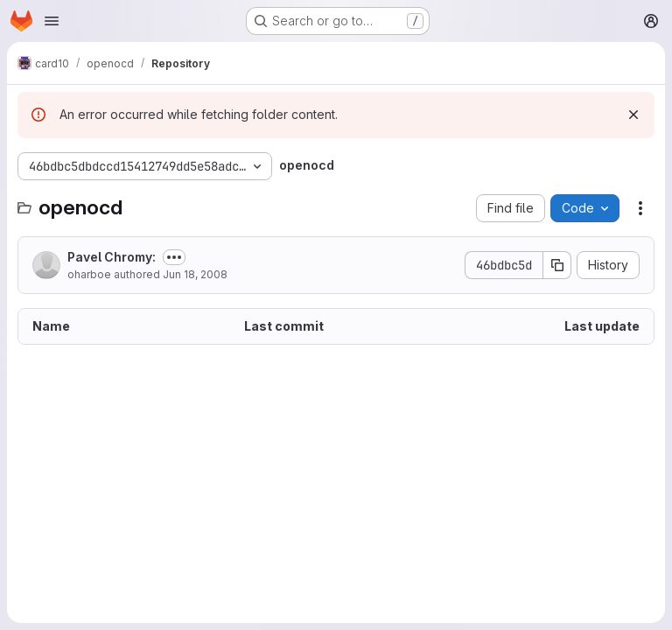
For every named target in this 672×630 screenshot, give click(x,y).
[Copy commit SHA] (557, 265)
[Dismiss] (633, 115)
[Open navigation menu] (52, 21)
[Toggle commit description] (174, 257)
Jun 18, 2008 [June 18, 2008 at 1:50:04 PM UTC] (195, 274)
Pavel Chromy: (112, 257)
